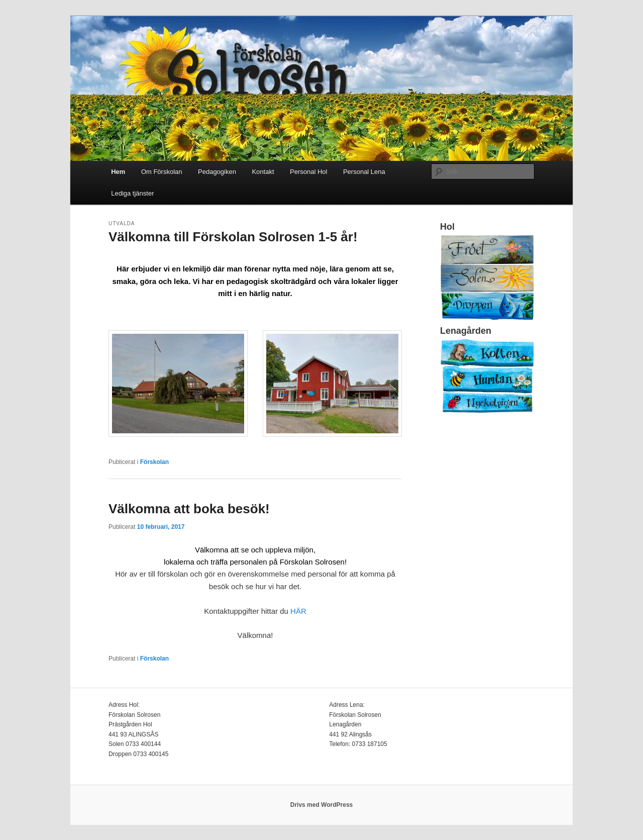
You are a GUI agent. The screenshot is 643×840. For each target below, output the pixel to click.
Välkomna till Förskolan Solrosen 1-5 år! (233, 237)
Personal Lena (364, 172)
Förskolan (154, 462)
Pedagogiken (217, 172)
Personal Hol (308, 172)
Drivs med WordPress (322, 805)
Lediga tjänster (132, 193)
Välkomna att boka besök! (189, 509)
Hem (118, 172)
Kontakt (263, 172)
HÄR (298, 611)
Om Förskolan (162, 172)
